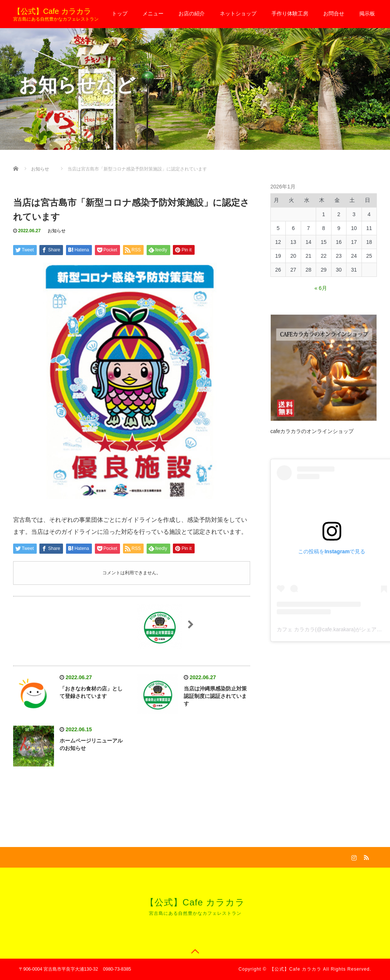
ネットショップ (238, 13)
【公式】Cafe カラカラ (52, 11)
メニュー (153, 13)
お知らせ (57, 231)
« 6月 (320, 288)
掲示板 (367, 13)
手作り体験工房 (290, 13)
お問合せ (334, 13)
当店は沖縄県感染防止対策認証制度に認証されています (215, 696)
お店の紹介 (192, 13)
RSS (366, 856)
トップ (120, 13)
